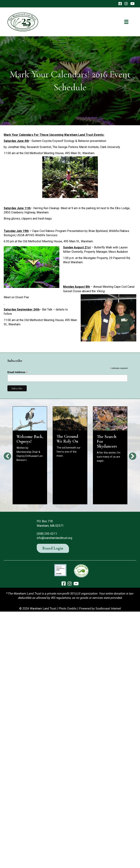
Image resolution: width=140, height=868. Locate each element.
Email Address (18, 372)
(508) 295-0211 (47, 534)
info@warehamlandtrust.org (54, 538)
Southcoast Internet (108, 609)
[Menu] (126, 22)
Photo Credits (68, 609)
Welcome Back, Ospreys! (30, 439)
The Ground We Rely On (67, 439)
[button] (7, 456)
